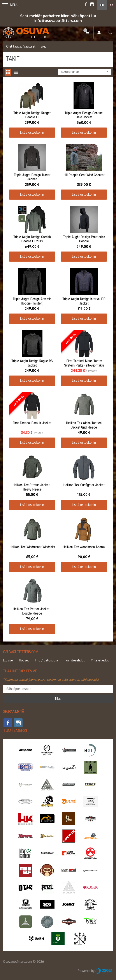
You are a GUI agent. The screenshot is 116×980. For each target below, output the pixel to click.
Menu (10, 5)
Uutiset (24, 660)
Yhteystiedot (100, 660)
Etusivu (8, 660)
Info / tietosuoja (47, 660)
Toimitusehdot (74, 660)
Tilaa (58, 699)
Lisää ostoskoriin (32, 132)
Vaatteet (29, 46)
